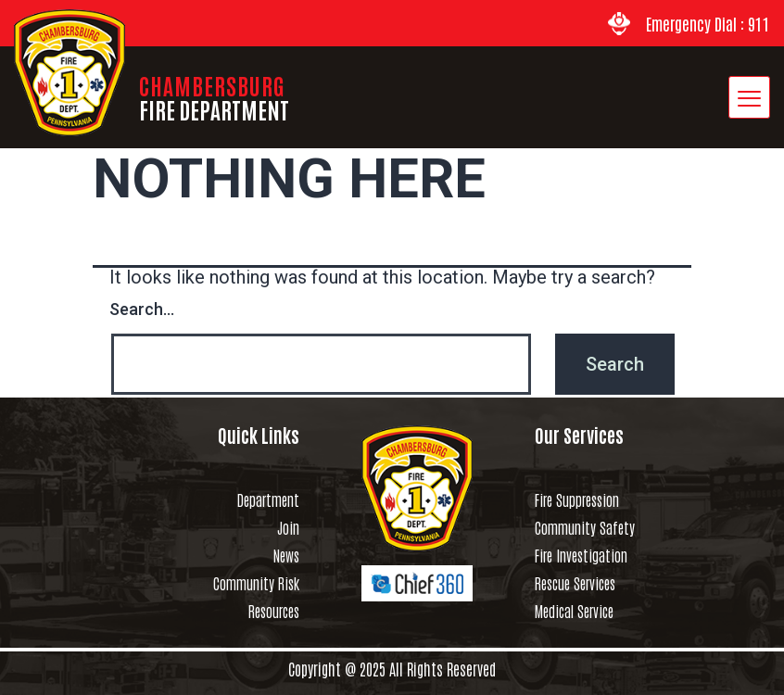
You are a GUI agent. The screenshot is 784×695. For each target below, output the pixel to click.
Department (268, 499)
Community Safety (585, 527)
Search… (142, 309)
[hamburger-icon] (749, 97)
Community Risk (256, 583)
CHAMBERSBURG (214, 97)
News (286, 555)
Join (288, 527)
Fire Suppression (577, 499)
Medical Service (574, 611)
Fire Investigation (581, 555)
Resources (274, 611)
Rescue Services (575, 583)
